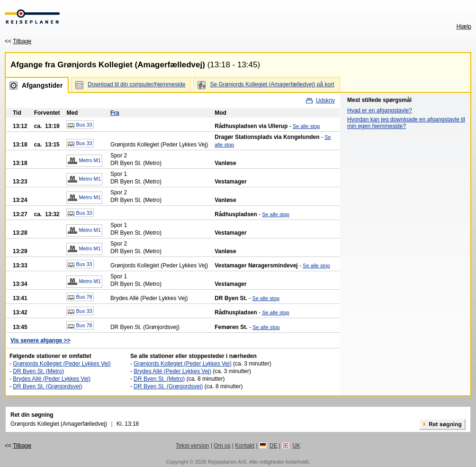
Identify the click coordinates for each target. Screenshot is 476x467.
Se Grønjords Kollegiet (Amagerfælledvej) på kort (272, 84)
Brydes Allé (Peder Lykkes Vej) (52, 379)
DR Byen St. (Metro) (38, 371)
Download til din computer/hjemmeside (136, 84)
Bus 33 (80, 125)
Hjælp (464, 27)
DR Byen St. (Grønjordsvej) (47, 386)
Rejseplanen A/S (227, 462)
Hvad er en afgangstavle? (380, 110)
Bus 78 (80, 297)
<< (18, 41)
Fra (115, 113)
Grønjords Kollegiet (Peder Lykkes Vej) (62, 364)
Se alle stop (306, 126)
